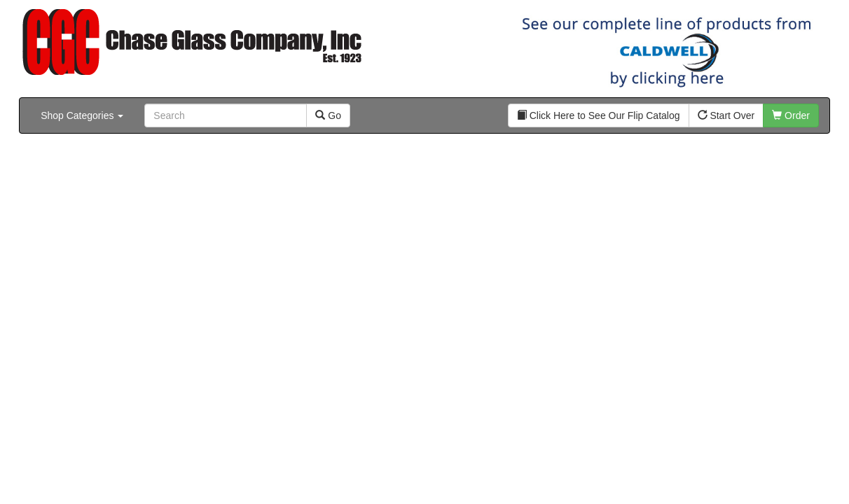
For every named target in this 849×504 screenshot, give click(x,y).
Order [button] (791, 115)
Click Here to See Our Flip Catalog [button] (599, 115)
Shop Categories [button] (82, 115)
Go (328, 115)
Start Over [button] (726, 115)
